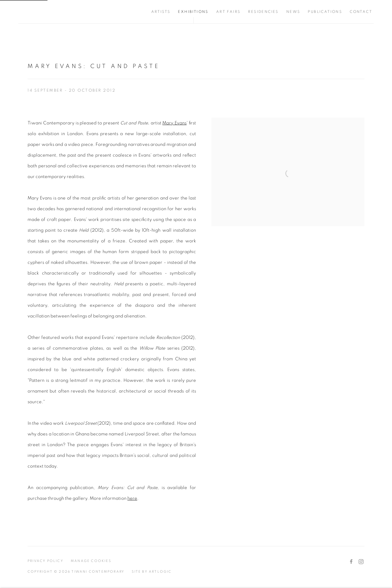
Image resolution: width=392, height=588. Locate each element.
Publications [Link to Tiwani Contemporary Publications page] (325, 12)
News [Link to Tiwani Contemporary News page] (293, 12)
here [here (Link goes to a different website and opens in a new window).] (132, 498)
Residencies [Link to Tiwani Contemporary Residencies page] (263, 12)
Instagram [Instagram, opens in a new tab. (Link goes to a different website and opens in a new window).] (361, 562)
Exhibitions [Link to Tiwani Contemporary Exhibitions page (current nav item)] (193, 12)
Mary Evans (174, 123)
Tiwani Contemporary (55, 12)
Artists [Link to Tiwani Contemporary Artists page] (161, 12)
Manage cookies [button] (91, 561)
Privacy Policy (45, 561)
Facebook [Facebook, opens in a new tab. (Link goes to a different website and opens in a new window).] (351, 562)
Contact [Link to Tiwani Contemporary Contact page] (361, 12)
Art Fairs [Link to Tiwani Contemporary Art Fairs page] (228, 12)
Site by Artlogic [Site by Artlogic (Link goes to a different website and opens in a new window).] (152, 572)
